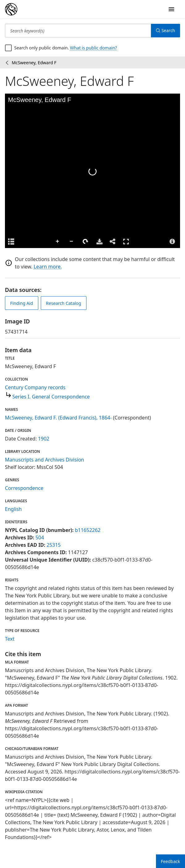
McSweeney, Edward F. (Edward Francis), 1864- (58, 418)
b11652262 (88, 530)
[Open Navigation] (171, 9)
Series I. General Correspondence (51, 397)
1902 (44, 439)
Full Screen (126, 241)
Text (10, 639)
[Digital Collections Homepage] (11, 9)
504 (40, 537)
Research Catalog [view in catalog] (64, 303)
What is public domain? (94, 48)
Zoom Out (72, 242)
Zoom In (58, 242)
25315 (54, 545)
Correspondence (24, 488)
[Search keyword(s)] (78, 31)
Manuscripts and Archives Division (44, 460)
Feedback (170, 861)
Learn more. (48, 267)
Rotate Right (86, 242)
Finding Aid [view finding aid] (22, 303)
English (13, 509)
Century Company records (35, 387)
